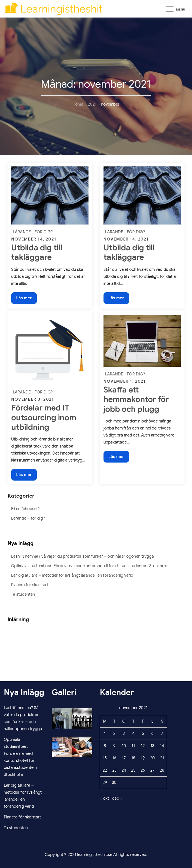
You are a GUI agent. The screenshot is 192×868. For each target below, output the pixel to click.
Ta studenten (23, 594)
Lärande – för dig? (28, 518)
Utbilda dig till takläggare (37, 252)
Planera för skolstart (30, 585)
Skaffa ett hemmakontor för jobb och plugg (136, 399)
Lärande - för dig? (33, 232)
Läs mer (26, 299)
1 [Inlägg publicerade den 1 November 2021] (105, 734)
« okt (104, 798)
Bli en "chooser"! (26, 509)
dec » (117, 798)
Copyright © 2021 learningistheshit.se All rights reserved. (96, 855)
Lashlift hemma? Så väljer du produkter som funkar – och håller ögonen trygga (82, 556)
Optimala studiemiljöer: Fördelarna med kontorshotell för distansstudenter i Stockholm (90, 566)
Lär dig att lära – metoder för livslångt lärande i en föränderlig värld (72, 575)
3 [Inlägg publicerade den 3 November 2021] (124, 734)
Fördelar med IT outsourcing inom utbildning (44, 417)
